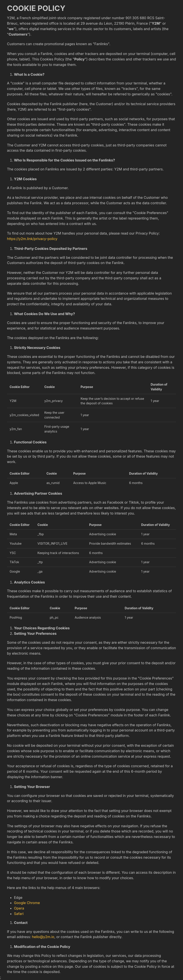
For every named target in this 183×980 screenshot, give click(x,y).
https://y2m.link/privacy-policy (32, 239)
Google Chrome (27, 903)
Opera (19, 908)
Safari (19, 914)
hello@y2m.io (43, 937)
